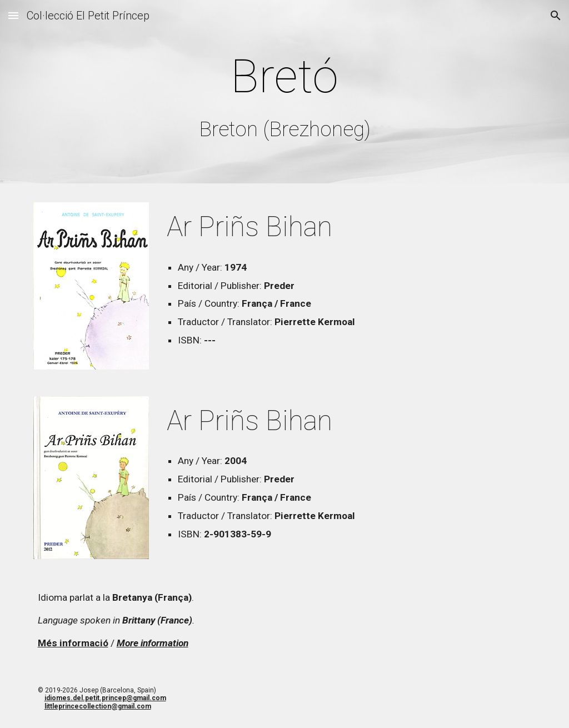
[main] (285, 94)
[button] (13, 15)
